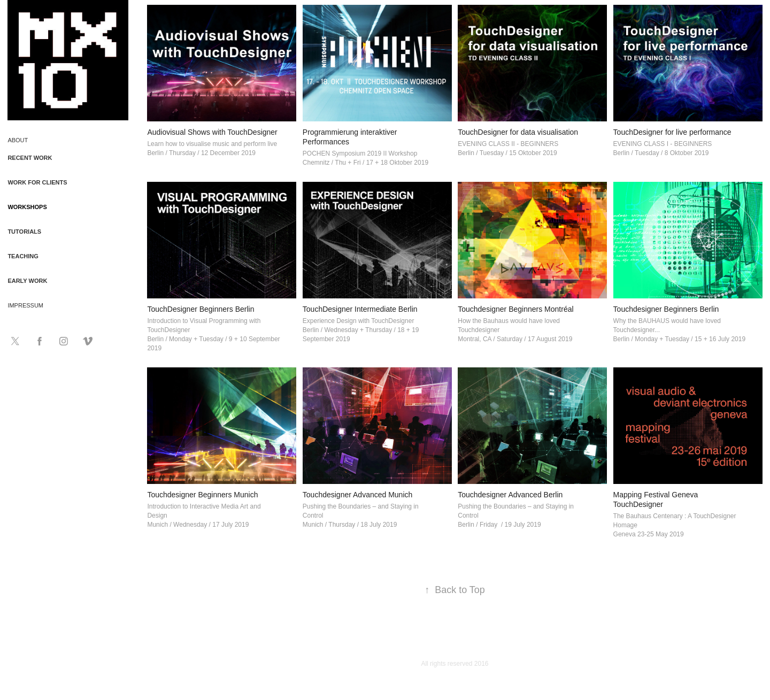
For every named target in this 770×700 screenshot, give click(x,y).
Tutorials (24, 232)
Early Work (27, 281)
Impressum (25, 305)
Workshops (27, 207)
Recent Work (30, 158)
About (18, 140)
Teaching (23, 256)
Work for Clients (37, 182)
